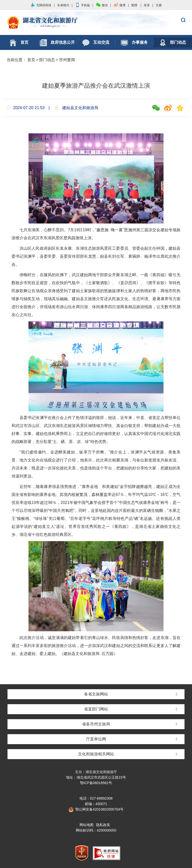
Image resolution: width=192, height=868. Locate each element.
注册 (159, 5)
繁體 (134, 5)
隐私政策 (103, 825)
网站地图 (86, 825)
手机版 (82, 5)
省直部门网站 (96, 709)
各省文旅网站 (96, 694)
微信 (102, 5)
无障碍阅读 (41, 5)
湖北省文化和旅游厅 (96, 23)
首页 (31, 60)
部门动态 (47, 60)
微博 (119, 5)
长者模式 (63, 5)
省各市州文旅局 (96, 724)
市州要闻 (67, 60)
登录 (147, 5)
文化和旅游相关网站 (96, 754)
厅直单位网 (96, 739)
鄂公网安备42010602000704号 (96, 809)
